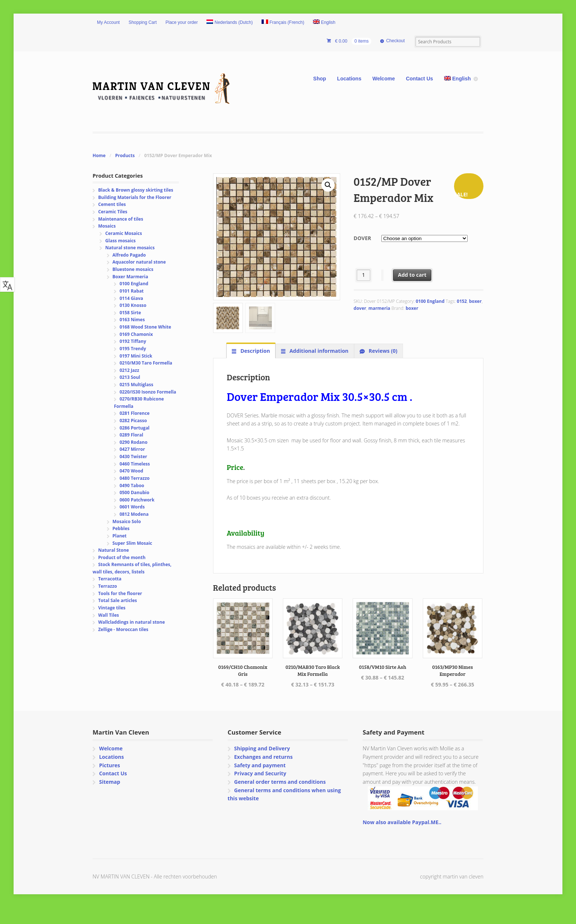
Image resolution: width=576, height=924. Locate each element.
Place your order (182, 22)
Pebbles (121, 528)
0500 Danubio (134, 492)
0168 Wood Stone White (145, 327)
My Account (108, 22)
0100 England (430, 301)
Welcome (384, 79)
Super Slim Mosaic (132, 543)
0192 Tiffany (133, 341)
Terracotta (110, 579)
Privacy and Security (260, 773)
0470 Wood (131, 471)
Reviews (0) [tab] (382, 351)
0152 (462, 301)
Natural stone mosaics (130, 248)
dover (360, 308)
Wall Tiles (109, 615)
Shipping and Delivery (262, 748)
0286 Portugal (134, 428)
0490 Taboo (132, 485)
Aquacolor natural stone (139, 262)
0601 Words (132, 507)
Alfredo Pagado (129, 255)
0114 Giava (131, 298)
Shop (320, 79)
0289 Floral (131, 435)
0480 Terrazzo (134, 478)
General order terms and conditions (280, 782)
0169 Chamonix (136, 334)
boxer (475, 301)
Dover (363, 238)
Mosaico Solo (127, 521)
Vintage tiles (112, 608)
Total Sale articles (118, 600)
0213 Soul (130, 377)
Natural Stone (114, 550)
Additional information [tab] (318, 351)
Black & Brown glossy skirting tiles (136, 190)
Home (99, 155)
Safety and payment (260, 765)
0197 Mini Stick (136, 356)
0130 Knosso (133, 305)
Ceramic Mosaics (124, 233)
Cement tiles (112, 204)
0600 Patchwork (137, 500)
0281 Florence (134, 413)
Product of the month (122, 557)
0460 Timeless (135, 464)
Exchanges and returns (263, 757)
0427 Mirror (132, 449)
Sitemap (110, 782)
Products (125, 155)
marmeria (379, 308)
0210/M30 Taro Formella (146, 363)
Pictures (110, 765)
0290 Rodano (133, 442)
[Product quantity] (363, 275)
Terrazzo (107, 586)
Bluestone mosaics (133, 269)
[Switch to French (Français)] (283, 23)
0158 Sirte (130, 313)
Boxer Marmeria (130, 277)
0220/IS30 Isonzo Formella (148, 392)
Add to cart (412, 275)
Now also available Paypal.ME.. (402, 822)
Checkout (395, 41)
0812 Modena (134, 514)
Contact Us (420, 79)
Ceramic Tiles (113, 212)
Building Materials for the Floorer (135, 197)
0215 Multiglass (136, 385)
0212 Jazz (129, 370)
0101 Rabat (132, 291)
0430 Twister (133, 456)
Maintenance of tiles (120, 219)
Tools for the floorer (120, 593)
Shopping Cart (143, 22)
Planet (120, 536)
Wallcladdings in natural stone (132, 622)
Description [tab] (255, 351)
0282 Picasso (133, 421)
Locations (349, 79)
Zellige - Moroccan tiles (123, 629)
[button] (328, 185)
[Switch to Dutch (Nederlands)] (230, 23)
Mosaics (107, 226)
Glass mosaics (121, 241)
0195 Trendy (133, 349)
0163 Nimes (132, 320)
